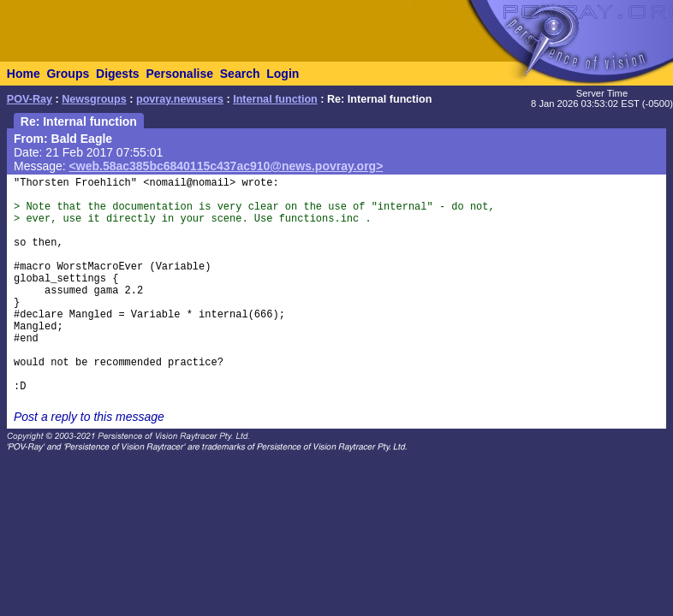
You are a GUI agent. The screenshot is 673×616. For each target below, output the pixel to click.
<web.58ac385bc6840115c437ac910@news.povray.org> (226, 166)
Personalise (179, 74)
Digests (118, 74)
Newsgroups (94, 99)
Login (283, 74)
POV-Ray (30, 99)
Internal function (275, 99)
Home (24, 74)
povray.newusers (180, 99)
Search (240, 74)
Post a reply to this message (89, 417)
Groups (68, 74)
